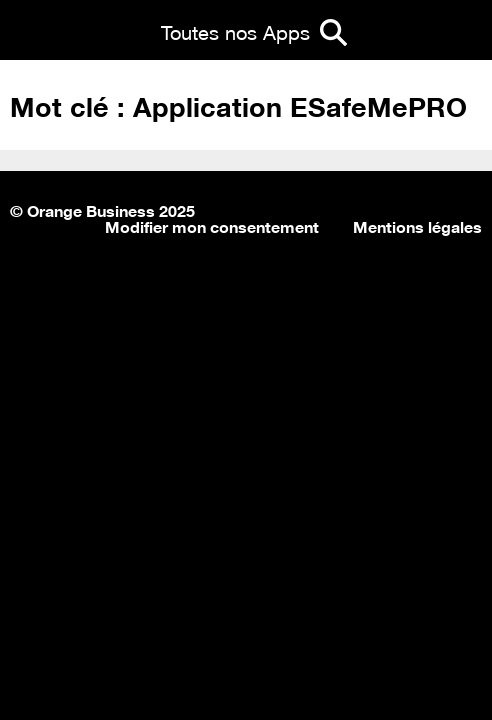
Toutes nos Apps (235, 30)
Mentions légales (417, 225)
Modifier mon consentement (212, 225)
